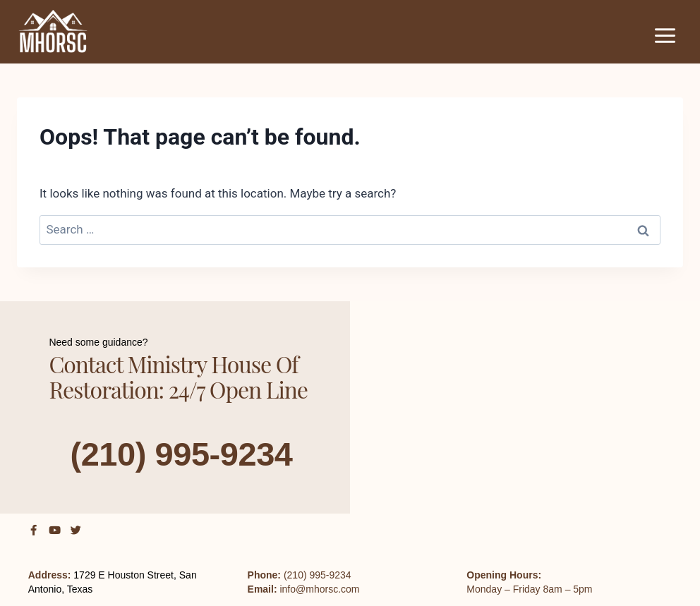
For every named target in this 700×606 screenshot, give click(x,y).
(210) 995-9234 (181, 453)
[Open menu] (665, 35)
